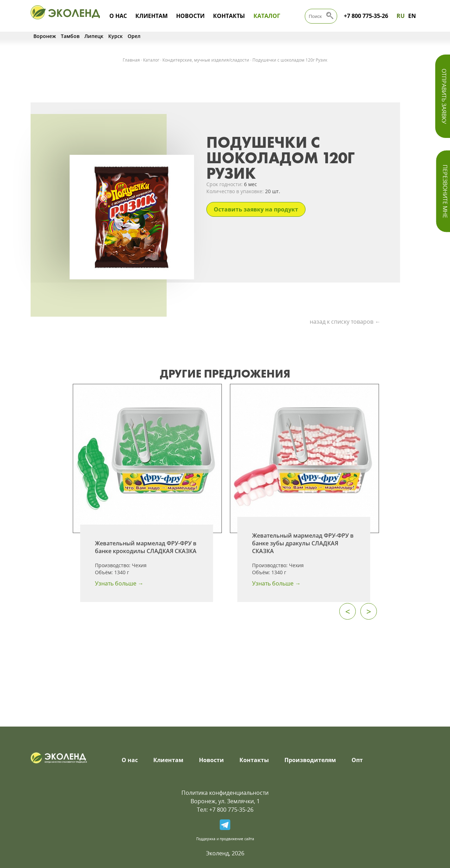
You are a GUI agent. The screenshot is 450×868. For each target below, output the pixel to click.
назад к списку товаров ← (345, 322)
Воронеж (45, 36)
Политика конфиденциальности (225, 793)
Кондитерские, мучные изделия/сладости (206, 60)
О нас (118, 16)
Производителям (310, 760)
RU (401, 16)
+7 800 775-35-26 (366, 16)
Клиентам (152, 16)
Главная (131, 60)
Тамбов (70, 36)
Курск (115, 36)
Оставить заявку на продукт (256, 209)
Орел (134, 36)
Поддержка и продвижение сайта (225, 839)
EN (412, 16)
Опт (357, 760)
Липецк (94, 36)
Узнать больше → (119, 583)
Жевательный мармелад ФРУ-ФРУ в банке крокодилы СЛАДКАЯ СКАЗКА (146, 547)
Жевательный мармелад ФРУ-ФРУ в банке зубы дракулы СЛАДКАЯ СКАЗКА (303, 543)
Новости (190, 16)
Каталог (267, 16)
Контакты (229, 16)
